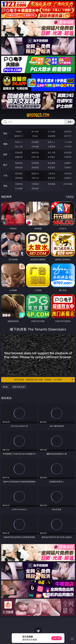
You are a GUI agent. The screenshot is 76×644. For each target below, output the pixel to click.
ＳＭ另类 (68, 146)
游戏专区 (68, 132)
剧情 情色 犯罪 (19, 387)
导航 (5, 186)
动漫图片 (68, 163)
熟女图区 (52, 167)
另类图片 (68, 167)
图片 (5, 165)
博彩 (5, 133)
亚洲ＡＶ (19, 142)
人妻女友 (52, 173)
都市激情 (19, 173)
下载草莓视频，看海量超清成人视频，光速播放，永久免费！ (43, 380)
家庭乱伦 (35, 173)
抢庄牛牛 (68, 136)
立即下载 (57, 638)
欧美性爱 (68, 152)
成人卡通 (52, 152)
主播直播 (52, 146)
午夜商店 (35, 184)
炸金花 (35, 136)
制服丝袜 (19, 157)
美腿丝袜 (19, 167)
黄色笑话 (52, 178)
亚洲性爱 (19, 152)
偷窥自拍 (19, 163)
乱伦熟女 (52, 157)
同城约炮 (19, 184)
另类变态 (68, 157)
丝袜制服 (35, 146)
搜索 (70, 122)
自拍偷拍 (35, 142)
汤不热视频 (68, 184)
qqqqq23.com (38, 115)
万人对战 (52, 132)
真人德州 (35, 132)
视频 (5, 144)
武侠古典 (68, 173)
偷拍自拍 (35, 152)
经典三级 (35, 157)
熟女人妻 (19, 146)
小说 (5, 175)
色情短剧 (35, 188)
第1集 (5, 387)
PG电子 (19, 132)
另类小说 (35, 178)
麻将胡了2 (19, 136)
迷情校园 (19, 178)
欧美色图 (52, 163)
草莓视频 (52, 184)
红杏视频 (19, 188)
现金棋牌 (52, 136)
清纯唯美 (35, 167)
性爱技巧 (68, 178)
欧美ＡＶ (52, 142)
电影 (5, 154)
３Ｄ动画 (68, 142)
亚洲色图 (35, 163)
